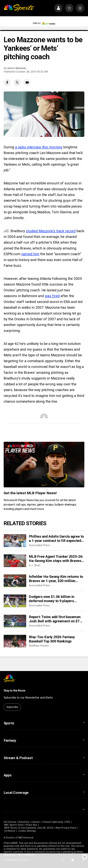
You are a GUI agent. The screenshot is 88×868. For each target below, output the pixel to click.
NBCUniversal (26, 838)
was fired (52, 296)
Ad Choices (10, 822)
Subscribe (12, 707)
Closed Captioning (53, 822)
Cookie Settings (27, 831)
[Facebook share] (7, 82)
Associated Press (39, 545)
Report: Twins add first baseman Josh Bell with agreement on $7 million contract (55, 619)
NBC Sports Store (14, 825)
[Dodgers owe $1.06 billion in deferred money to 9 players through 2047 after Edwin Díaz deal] (15, 601)
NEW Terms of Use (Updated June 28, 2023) (29, 828)
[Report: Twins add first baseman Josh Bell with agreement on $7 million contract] (15, 621)
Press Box (31, 825)
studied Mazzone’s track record (51, 231)
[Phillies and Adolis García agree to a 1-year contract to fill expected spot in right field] (15, 541)
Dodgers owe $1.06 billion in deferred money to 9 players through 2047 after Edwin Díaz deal (53, 599)
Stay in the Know (14, 691)
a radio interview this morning (39, 147)
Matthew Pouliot (39, 646)
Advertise (24, 822)
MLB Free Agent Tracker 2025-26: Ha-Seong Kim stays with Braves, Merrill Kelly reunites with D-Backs (56, 559)
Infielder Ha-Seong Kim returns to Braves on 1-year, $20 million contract (56, 579)
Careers (36, 822)
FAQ (68, 822)
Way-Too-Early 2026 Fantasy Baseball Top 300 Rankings (52, 639)
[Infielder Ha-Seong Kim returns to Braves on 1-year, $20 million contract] (15, 581)
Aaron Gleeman (17, 68)
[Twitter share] (17, 82)
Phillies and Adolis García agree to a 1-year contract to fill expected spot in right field (56, 539)
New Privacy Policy (66, 828)
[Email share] (27, 82)
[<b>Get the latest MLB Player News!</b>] (44, 464)
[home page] (19, 8)
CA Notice (10, 831)
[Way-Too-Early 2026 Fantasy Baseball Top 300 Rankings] (15, 641)
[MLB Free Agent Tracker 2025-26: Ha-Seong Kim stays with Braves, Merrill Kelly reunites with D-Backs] (15, 561)
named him (30, 254)
